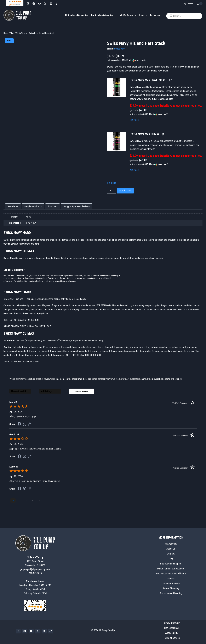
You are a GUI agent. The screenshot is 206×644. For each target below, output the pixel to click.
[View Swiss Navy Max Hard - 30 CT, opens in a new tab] (170, 80)
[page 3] (27, 501)
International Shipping (171, 564)
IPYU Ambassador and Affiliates (171, 574)
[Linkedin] (51, 4)
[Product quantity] (111, 191)
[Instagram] (28, 4)
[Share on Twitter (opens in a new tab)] (24, 425)
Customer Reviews (171, 584)
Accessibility (172, 633)
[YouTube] (39, 4)
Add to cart (125, 190)
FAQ (171, 559)
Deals (143, 15)
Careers (171, 579)
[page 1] (13, 501)
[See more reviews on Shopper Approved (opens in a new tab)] (29, 425)
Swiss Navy (120, 49)
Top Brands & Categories (103, 15)
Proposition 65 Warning (171, 593)
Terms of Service (172, 638)
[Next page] (47, 501)
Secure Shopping (171, 588)
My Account (188, 4)
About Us (171, 549)
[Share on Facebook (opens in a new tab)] (19, 425)
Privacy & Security (172, 623)
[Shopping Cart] (199, 4)
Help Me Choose (128, 15)
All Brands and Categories (76, 15)
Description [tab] (13, 206)
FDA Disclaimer (172, 628)
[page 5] (39, 501)
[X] (45, 4)
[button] (155, 60)
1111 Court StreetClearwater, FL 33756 (35, 561)
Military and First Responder (171, 569)
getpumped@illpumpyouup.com (35, 569)
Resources (156, 15)
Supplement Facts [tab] (33, 206)
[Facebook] (34, 4)
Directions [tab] (53, 206)
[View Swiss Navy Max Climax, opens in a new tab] (163, 134)
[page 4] (33, 501)
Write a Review (81, 392)
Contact (171, 554)
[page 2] (20, 501)
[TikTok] (57, 4)
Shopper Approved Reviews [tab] (77, 206)
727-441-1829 (35, 573)
